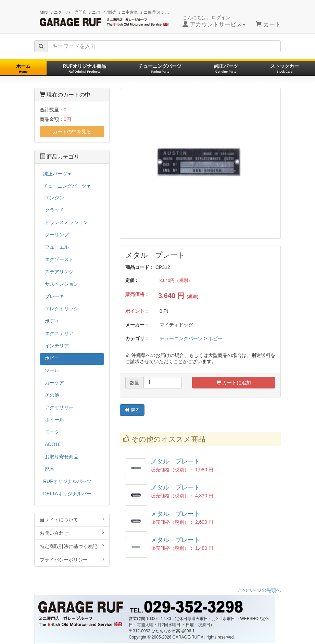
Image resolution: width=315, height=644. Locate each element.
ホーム (23, 68)
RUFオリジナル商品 (84, 68)
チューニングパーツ (160, 68)
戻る (132, 410)
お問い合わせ (72, 533)
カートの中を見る (72, 132)
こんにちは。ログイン (214, 21)
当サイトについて (72, 519)
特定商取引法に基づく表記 (72, 546)
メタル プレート (175, 461)
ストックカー (285, 68)
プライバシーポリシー (72, 560)
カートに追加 (234, 383)
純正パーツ (226, 68)
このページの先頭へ (259, 590)
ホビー (215, 338)
